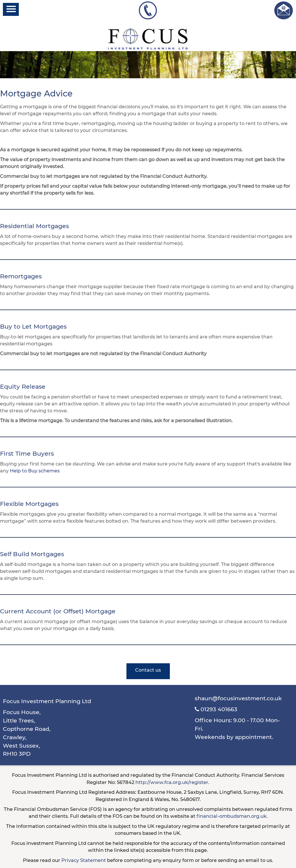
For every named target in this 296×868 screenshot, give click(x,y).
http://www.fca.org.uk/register (172, 782)
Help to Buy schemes (35, 471)
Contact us (148, 670)
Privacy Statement (84, 860)
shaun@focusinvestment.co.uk (238, 698)
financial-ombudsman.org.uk (231, 816)
